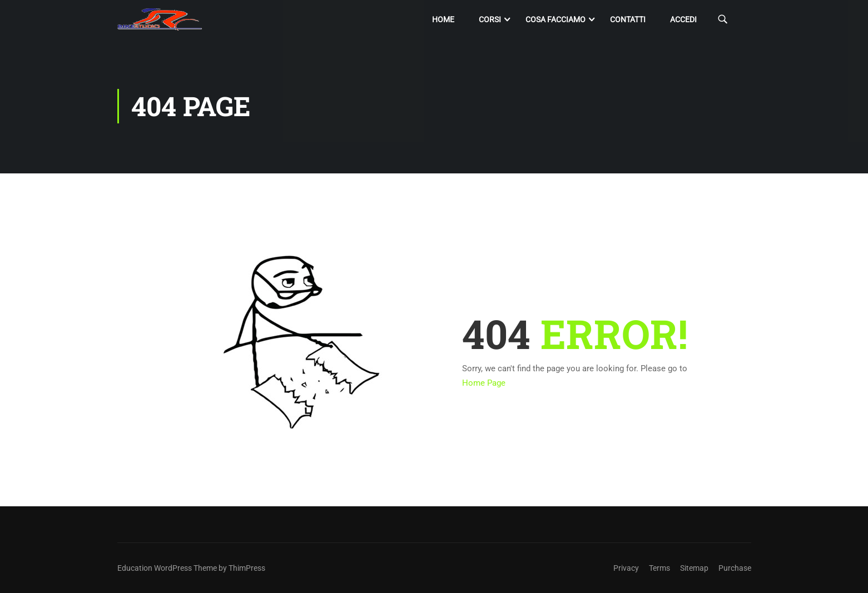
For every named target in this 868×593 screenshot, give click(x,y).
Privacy (626, 568)
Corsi (490, 19)
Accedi (683, 19)
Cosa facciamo (555, 19)
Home (443, 19)
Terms (659, 568)
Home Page (484, 383)
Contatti (628, 19)
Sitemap (694, 568)
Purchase (735, 568)
